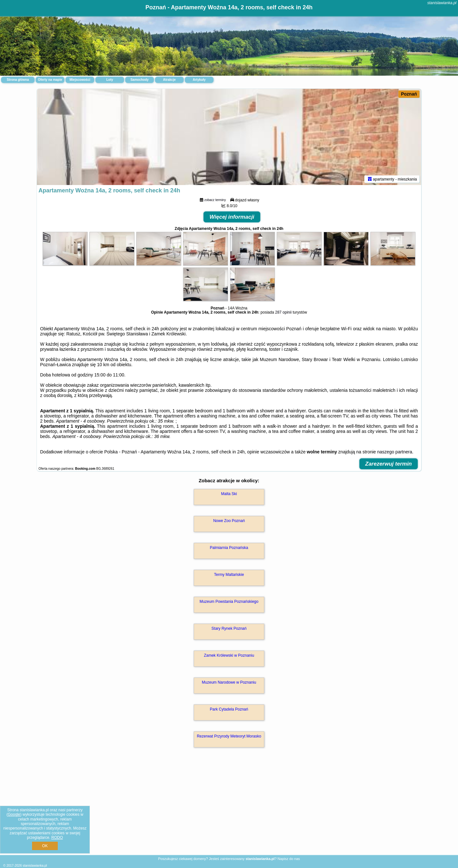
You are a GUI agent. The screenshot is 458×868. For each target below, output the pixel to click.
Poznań (409, 94)
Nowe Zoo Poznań (229, 521)
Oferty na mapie (50, 80)
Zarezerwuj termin (389, 464)
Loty (110, 80)
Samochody (140, 80)
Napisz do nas (289, 859)
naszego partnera (395, 452)
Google (14, 814)
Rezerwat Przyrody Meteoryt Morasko (229, 736)
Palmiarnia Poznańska (229, 548)
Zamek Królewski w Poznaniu (229, 655)
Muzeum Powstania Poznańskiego (229, 602)
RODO (57, 838)
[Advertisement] (229, 808)
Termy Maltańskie (229, 575)
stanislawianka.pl (442, 3)
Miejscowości (80, 80)
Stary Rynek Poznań (229, 628)
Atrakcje (169, 80)
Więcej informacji (232, 217)
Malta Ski (229, 494)
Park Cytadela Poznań (229, 709)
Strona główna (18, 80)
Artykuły (199, 80)
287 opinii (283, 312)
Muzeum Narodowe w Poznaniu (229, 682)
